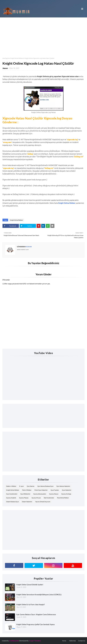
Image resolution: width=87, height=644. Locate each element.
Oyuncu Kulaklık (11, 498)
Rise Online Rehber (63, 498)
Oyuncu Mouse (36, 498)
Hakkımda (72, 641)
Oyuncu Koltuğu (66, 494)
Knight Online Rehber (17, 58)
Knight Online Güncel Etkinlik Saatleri (30, 585)
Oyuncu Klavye (54, 494)
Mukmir (5, 68)
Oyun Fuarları (55, 490)
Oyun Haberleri (67, 490)
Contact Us (82, 641)
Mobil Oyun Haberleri (41, 490)
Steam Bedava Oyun (13, 502)
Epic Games (31, 486)
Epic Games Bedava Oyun (45, 486)
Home (64, 641)
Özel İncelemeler (49, 498)
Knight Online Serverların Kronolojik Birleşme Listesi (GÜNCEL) (39, 595)
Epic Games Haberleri (63, 486)
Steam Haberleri (27, 502)
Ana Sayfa (6, 58)
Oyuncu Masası (24, 498)
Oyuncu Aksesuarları (40, 494)
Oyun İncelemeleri (12, 494)
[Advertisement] (43, 36)
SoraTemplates (14, 641)
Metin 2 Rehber (27, 490)
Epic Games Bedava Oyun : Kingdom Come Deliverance (36, 614)
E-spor (22, 486)
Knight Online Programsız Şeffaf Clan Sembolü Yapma (36, 624)
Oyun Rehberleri (25, 494)
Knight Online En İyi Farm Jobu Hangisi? (31, 605)
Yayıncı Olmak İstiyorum (43, 502)
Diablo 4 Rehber (11, 486)
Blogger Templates (35, 641)
